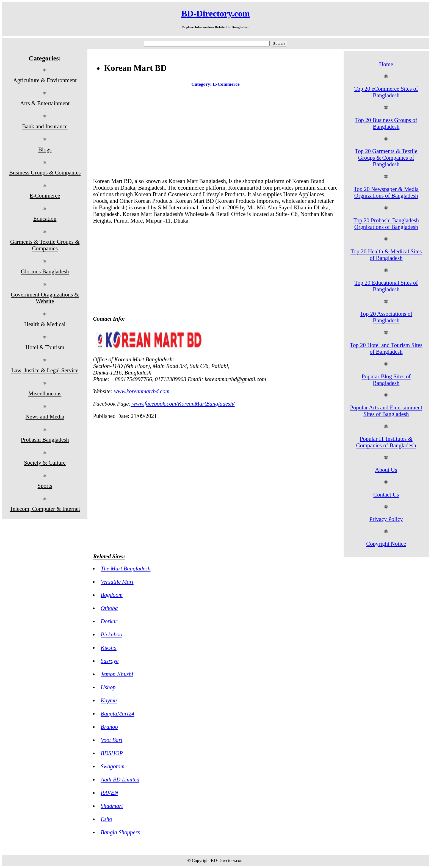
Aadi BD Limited (120, 779)
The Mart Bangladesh (125, 568)
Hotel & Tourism (45, 347)
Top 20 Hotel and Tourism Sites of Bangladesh (386, 348)
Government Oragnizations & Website (45, 298)
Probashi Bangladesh (45, 439)
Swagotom (113, 766)
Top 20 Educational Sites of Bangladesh (386, 286)
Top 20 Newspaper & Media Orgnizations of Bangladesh (386, 192)
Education (45, 219)
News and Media (45, 416)
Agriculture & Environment (45, 80)
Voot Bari (111, 740)
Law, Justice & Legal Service (45, 370)
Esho (106, 819)
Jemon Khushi (117, 674)
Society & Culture (45, 463)
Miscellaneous (45, 393)
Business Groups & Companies (45, 172)
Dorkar (109, 621)
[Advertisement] (215, 134)
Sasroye (110, 661)
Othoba (109, 608)
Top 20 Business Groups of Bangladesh (386, 123)
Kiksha (109, 647)
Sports (45, 486)
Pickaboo (111, 634)
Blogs (45, 149)
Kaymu (109, 700)
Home (386, 64)
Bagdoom (112, 595)
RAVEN (109, 793)
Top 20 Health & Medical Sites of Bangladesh (386, 255)
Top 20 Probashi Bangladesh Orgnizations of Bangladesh (386, 224)
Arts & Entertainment (45, 103)
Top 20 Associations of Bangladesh (386, 317)
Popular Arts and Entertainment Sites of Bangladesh (386, 411)
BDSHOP (112, 753)
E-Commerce (45, 195)
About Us (386, 470)
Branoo (109, 727)
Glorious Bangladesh (45, 271)
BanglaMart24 (117, 713)
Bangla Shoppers (120, 832)
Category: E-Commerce (215, 84)
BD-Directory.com (215, 13)
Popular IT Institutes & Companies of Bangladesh (386, 442)
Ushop (108, 687)
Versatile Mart (117, 582)
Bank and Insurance (45, 126)
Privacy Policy (386, 519)
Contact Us (386, 494)
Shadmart (112, 806)
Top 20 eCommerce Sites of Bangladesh (386, 92)
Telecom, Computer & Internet (45, 509)
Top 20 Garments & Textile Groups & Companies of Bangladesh (386, 158)
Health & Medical (45, 324)
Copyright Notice (386, 544)
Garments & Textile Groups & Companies (45, 245)
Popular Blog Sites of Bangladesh (386, 380)
